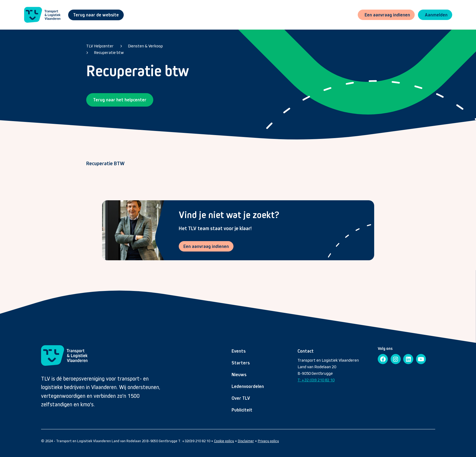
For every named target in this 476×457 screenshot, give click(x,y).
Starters (241, 363)
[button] (435, 15)
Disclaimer (246, 441)
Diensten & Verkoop (145, 46)
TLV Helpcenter (100, 46)
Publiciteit (242, 410)
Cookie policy (224, 441)
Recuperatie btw (109, 52)
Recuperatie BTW (105, 163)
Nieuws (239, 375)
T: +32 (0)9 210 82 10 (316, 380)
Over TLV (241, 398)
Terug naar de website (96, 15)
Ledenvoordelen (248, 387)
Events (239, 351)
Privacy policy (268, 441)
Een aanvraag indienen (206, 246)
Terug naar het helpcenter (120, 100)
